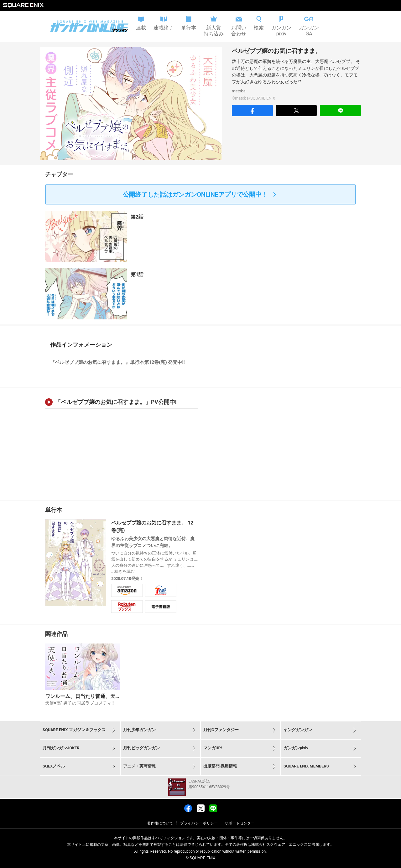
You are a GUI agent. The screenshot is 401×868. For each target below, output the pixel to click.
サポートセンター (240, 823)
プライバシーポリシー (199, 823)
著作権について (160, 823)
